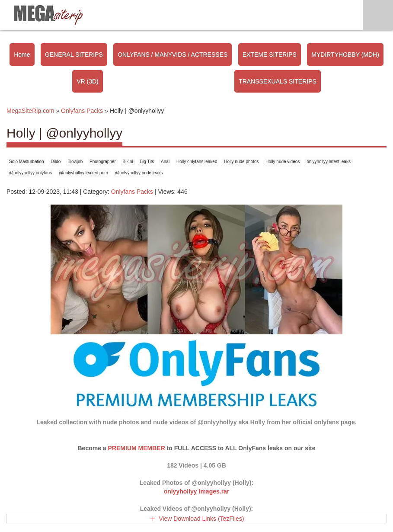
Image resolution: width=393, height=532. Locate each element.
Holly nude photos (241, 162)
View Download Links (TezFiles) (201, 519)
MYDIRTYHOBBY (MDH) (345, 54)
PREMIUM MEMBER (137, 448)
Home (22, 54)
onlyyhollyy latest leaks (329, 162)
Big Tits (147, 162)
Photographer (103, 162)
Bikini (128, 162)
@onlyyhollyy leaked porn (83, 173)
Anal (165, 162)
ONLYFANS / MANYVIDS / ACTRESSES (173, 54)
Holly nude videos (283, 162)
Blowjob (75, 162)
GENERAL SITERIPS (74, 54)
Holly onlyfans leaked (197, 162)
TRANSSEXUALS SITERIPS (278, 81)
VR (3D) (88, 81)
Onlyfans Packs (132, 192)
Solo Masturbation (27, 162)
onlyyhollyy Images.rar (197, 491)
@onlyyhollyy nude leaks (139, 173)
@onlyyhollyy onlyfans (30, 173)
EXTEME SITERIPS (270, 54)
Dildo (56, 162)
